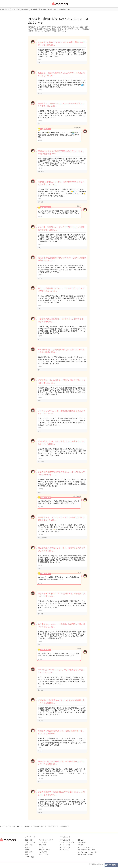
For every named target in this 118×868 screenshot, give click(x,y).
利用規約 (80, 845)
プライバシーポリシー (85, 847)
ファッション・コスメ (46, 840)
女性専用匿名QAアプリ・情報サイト (60, 5)
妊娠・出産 (29, 840)
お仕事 (27, 850)
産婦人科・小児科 (44, 850)
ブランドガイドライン (67, 842)
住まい (27, 847)
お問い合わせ (82, 842)
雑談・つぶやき (44, 854)
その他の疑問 (43, 852)
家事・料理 (29, 852)
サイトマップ (64, 850)
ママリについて (65, 840)
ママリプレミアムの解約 (85, 854)
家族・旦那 (42, 845)
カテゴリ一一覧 (65, 847)
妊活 (27, 854)
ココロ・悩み (43, 842)
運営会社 (80, 840)
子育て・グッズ (30, 842)
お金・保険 (29, 845)
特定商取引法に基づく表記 (86, 850)
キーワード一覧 (65, 845)
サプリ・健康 (29, 857)
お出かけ (42, 847)
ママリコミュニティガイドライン (88, 852)
